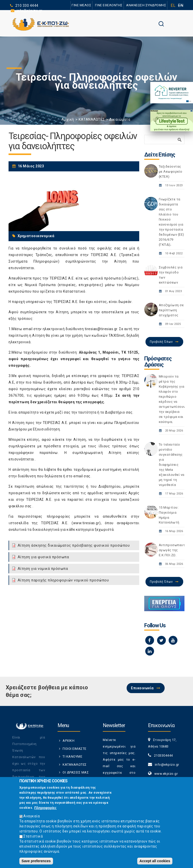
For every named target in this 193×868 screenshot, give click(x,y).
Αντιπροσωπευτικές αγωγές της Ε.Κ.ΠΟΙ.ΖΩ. (175, 550)
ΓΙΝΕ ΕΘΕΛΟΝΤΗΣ (109, 5)
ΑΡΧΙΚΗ (68, 741)
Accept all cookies (155, 861)
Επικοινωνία (142, 688)
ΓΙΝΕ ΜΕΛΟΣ (81, 5)
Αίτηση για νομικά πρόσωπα (43, 569)
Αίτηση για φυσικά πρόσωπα (43, 557)
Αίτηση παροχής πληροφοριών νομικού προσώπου (63, 580)
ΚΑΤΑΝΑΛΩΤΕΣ (92, 119)
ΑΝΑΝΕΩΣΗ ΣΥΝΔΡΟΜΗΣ (146, 5)
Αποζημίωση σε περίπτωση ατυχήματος (171, 310)
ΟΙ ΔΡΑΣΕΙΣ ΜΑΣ (76, 772)
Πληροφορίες (45, 808)
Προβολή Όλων (161, 342)
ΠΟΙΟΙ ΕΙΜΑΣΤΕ (75, 749)
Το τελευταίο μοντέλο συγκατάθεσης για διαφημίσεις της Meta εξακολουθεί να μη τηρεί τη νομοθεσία (172, 465)
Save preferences (36, 861)
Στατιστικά (33, 836)
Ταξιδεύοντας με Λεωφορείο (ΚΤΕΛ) (171, 172)
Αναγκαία (32, 816)
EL (173, 5)
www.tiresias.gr (86, 523)
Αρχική (68, 119)
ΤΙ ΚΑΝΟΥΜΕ (72, 756)
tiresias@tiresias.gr (101, 329)
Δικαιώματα (120, 119)
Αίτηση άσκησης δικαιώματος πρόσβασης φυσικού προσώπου (74, 545)
